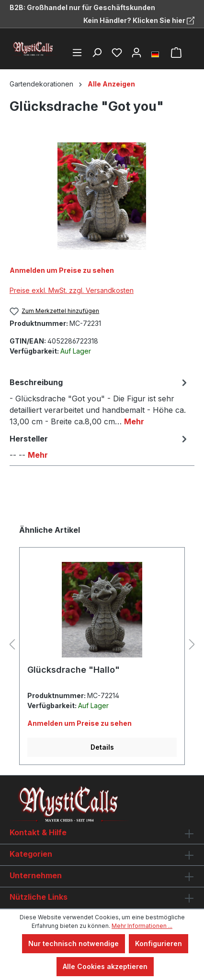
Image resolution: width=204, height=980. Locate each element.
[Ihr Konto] (136, 53)
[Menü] (77, 53)
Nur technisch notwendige (74, 943)
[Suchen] (97, 53)
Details (102, 747)
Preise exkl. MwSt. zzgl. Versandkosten (72, 290)
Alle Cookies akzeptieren (105, 966)
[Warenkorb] (176, 53)
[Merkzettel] (117, 53)
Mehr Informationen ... (142, 926)
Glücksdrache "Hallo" (74, 670)
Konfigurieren (159, 943)
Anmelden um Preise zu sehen (62, 270)
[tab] (100, 401)
